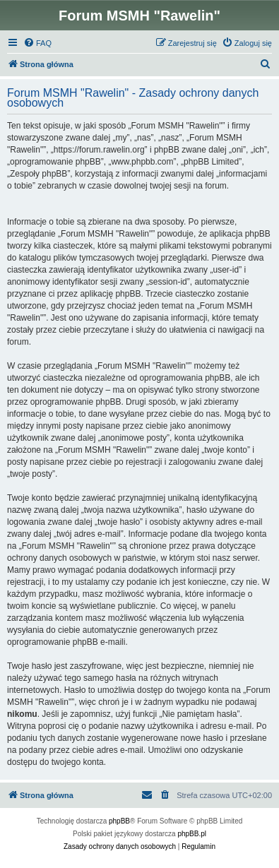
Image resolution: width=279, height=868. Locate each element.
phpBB (119, 821)
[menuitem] (37, 43)
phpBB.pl (192, 834)
